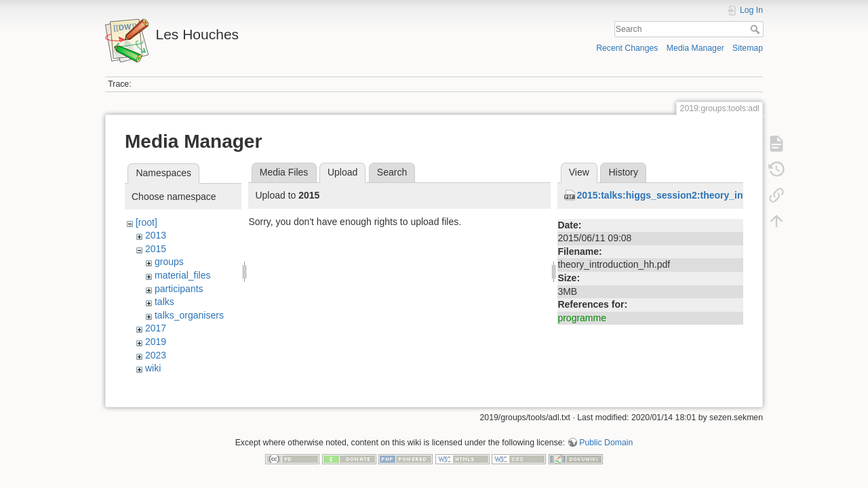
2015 (156, 249)
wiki (153, 368)
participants (179, 289)
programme (582, 318)
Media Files (284, 172)
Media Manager (695, 48)
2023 (156, 355)
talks (164, 302)
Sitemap (748, 48)
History (623, 172)
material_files (182, 275)
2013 (156, 235)
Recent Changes (627, 48)
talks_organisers (189, 315)
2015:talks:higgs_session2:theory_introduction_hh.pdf (700, 195)
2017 (156, 328)
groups (169, 262)
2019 (156, 342)
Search (756, 29)
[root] (146, 222)
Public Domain (606, 443)
